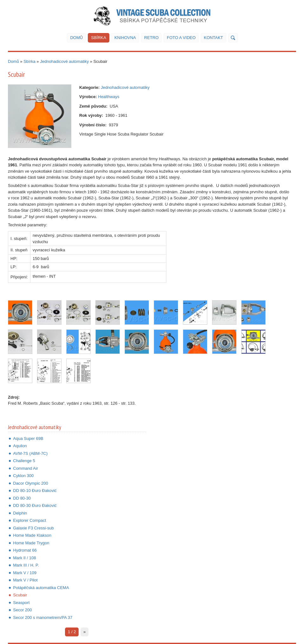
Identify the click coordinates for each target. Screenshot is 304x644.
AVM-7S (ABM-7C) (30, 453)
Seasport (21, 603)
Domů (76, 38)
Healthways (109, 97)
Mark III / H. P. (26, 565)
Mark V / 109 (25, 573)
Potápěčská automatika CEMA (41, 588)
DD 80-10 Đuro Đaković (35, 491)
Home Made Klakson (32, 535)
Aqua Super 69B (28, 438)
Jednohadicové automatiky (64, 61)
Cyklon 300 (23, 476)
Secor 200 (22, 610)
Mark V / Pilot (25, 580)
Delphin (20, 513)
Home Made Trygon (31, 543)
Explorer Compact (29, 520)
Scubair (20, 595)
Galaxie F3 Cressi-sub (33, 528)
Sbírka (99, 38)
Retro (152, 38)
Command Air (26, 468)
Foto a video (181, 38)
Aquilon (20, 446)
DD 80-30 (22, 498)
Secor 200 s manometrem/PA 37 (43, 617)
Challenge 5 (24, 461)
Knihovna (125, 38)
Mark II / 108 (24, 558)
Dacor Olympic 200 (31, 483)
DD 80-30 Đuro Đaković (35, 505)
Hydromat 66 (25, 550)
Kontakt (213, 38)
